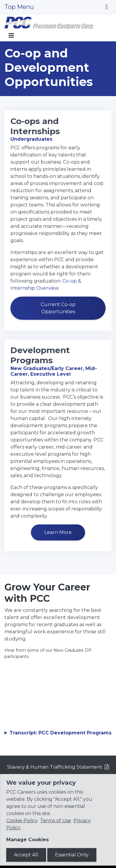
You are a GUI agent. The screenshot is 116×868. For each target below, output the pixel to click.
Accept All (26, 855)
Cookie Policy (22, 821)
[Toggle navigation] (107, 7)
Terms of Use (56, 821)
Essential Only (72, 855)
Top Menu (19, 7)
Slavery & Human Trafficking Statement (55, 767)
